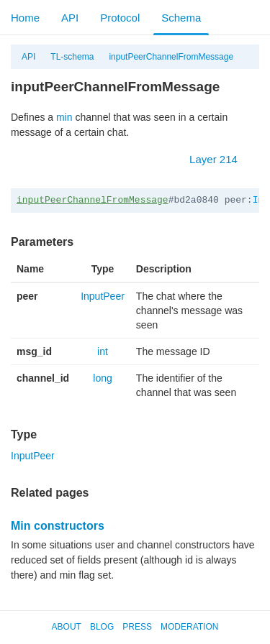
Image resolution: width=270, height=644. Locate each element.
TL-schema (72, 57)
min (64, 117)
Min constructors (58, 526)
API (70, 18)
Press (137, 627)
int (103, 351)
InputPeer (103, 296)
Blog (102, 627)
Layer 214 (221, 159)
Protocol (120, 18)
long (102, 378)
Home (25, 18)
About (67, 627)
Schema (181, 18)
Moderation (189, 627)
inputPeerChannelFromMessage (171, 57)
